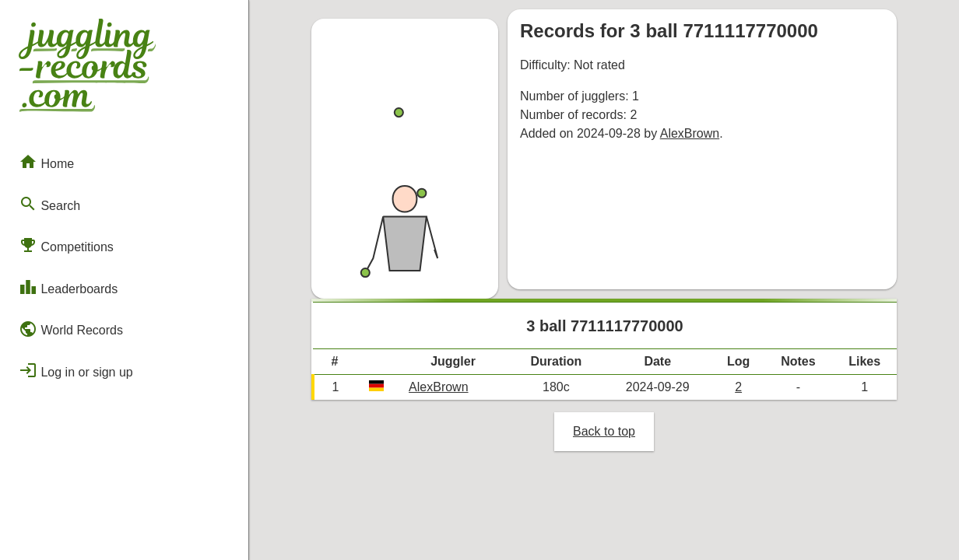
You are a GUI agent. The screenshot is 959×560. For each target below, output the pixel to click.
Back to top (604, 431)
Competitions (66, 245)
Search (49, 204)
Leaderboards (68, 287)
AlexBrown (690, 133)
